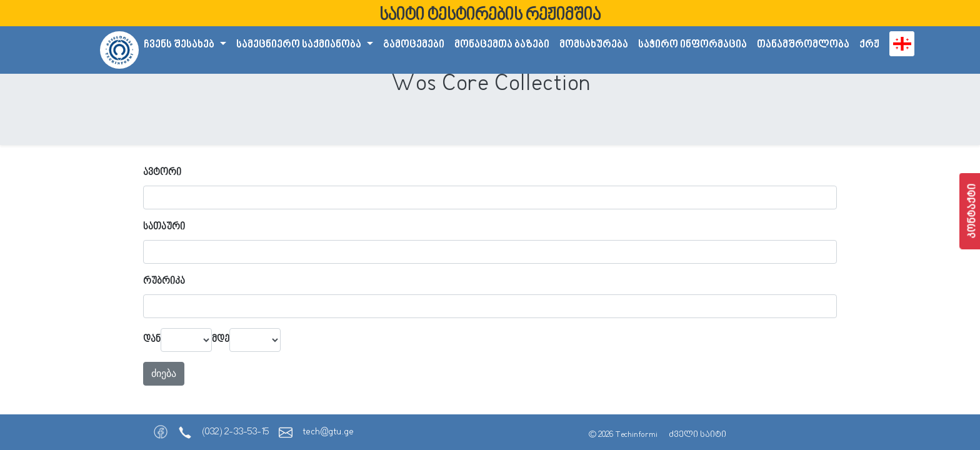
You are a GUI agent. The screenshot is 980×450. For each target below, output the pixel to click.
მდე (221, 340)
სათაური (164, 227)
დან (152, 340)
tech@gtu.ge (328, 432)
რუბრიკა (164, 282)
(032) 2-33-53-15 (235, 432)
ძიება (164, 373)
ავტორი (162, 173)
